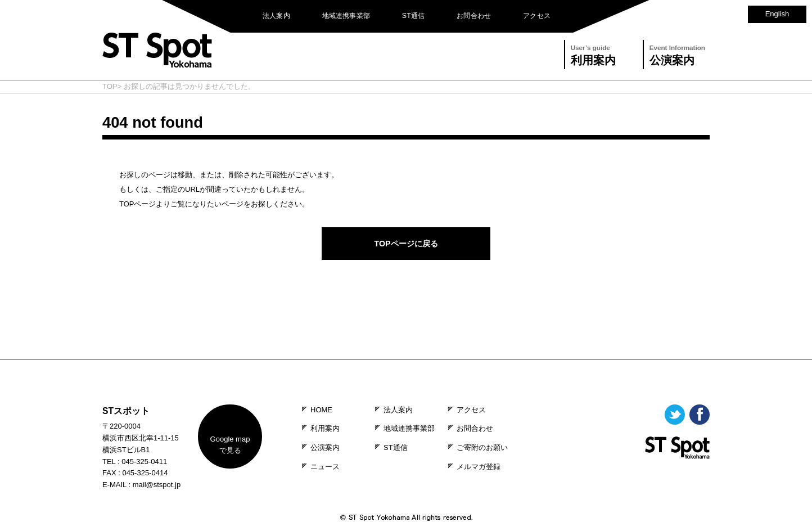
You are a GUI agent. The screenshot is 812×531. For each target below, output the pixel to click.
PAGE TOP (406, 351)
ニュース (325, 467)
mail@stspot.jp (157, 485)
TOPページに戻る (406, 244)
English (777, 14)
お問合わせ (474, 16)
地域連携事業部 (346, 16)
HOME (321, 410)
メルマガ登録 (479, 467)
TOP (110, 86)
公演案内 (677, 54)
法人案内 (276, 16)
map (230, 445)
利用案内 (593, 54)
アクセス (537, 16)
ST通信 (414, 16)
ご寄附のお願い (482, 447)
